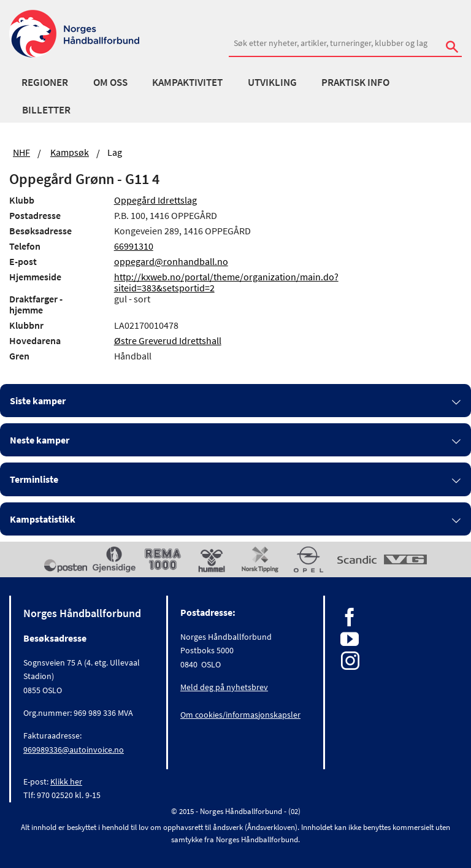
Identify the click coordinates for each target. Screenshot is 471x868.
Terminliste (34, 479)
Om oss (110, 82)
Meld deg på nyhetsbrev (224, 687)
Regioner (45, 82)
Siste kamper (38, 401)
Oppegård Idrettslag (155, 200)
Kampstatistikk (43, 519)
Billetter (46, 110)
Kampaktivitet (187, 82)
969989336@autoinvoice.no (74, 750)
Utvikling (272, 82)
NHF (21, 152)
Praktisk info (355, 82)
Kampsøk (70, 152)
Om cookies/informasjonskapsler (240, 715)
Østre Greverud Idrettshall (168, 340)
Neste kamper (40, 440)
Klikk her (66, 782)
